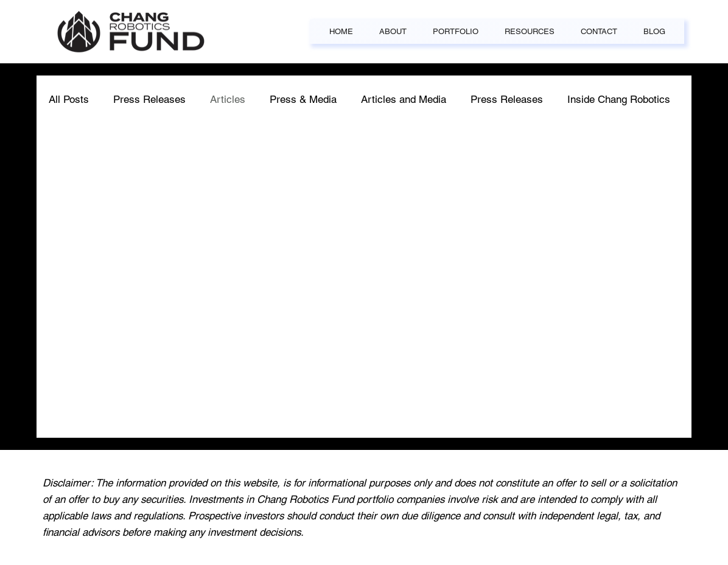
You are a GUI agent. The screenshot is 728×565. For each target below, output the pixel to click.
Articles (228, 99)
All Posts (69, 99)
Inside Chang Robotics (619, 99)
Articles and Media (404, 99)
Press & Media (303, 99)
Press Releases (149, 99)
